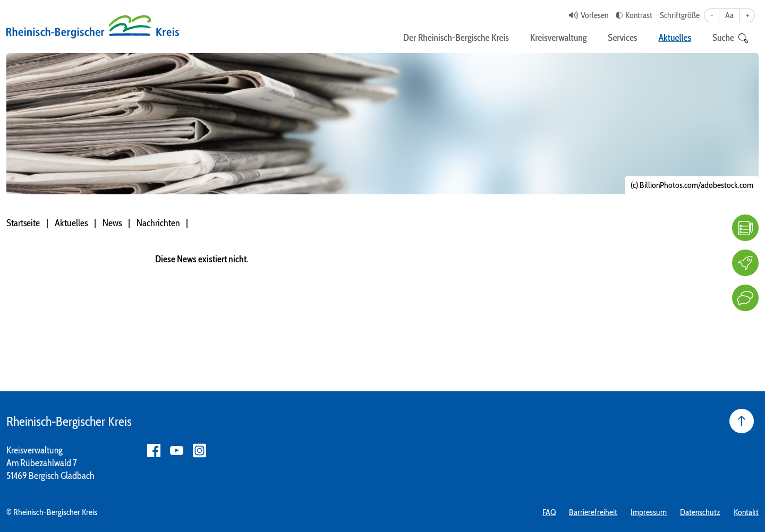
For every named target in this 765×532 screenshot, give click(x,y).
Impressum (649, 512)
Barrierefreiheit (593, 512)
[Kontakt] (745, 298)
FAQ (549, 512)
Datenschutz (700, 512)
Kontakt (746, 512)
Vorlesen (594, 15)
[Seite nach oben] (742, 421)
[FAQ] (745, 228)
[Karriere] (745, 263)
